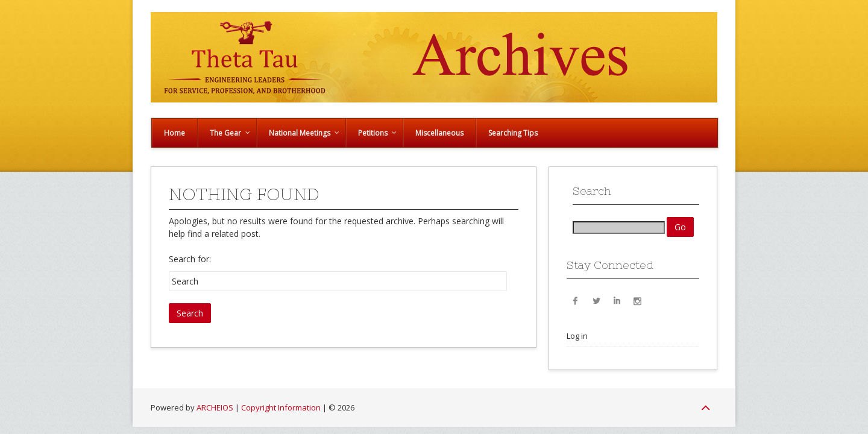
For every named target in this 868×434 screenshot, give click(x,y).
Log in (577, 336)
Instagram (637, 300)
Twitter (596, 300)
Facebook (576, 300)
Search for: (190, 259)
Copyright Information (281, 407)
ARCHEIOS (215, 407)
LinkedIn (617, 300)
